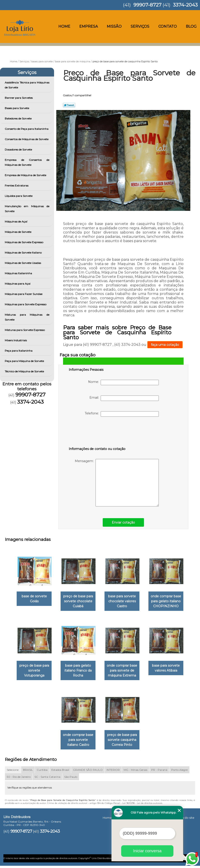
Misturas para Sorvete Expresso (25, 330)
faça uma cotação (165, 345)
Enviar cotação (123, 522)
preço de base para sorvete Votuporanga (32, 672)
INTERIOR (113, 773)
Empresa (89, 26)
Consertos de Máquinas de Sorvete (27, 139)
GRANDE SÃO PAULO (88, 773)
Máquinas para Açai (18, 284)
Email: (124, 398)
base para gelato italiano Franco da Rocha (77, 672)
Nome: (123, 382)
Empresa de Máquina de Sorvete (26, 175)
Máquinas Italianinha (19, 273)
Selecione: (13, 773)
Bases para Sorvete (17, 108)
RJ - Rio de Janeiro (19, 780)
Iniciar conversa (147, 851)
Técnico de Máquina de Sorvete (25, 371)
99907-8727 (147, 5)
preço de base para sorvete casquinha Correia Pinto (123, 743)
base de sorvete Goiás (32, 600)
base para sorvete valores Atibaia (169, 670)
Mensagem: (117, 483)
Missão (114, 26)
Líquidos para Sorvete (19, 196)
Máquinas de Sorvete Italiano (24, 253)
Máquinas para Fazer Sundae (24, 294)
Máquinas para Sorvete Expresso (26, 304)
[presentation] (97, 433)
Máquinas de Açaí (16, 221)
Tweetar (69, 105)
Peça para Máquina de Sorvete (25, 361)
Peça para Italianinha (19, 351)
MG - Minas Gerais (135, 773)
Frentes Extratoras (17, 186)
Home (64, 26)
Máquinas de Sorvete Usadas (23, 263)
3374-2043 (185, 5)
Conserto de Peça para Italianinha (27, 129)
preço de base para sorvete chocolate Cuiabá (77, 602)
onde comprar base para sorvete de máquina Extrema (123, 672)
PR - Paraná (159, 773)
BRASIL (28, 773)
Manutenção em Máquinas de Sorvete (27, 209)
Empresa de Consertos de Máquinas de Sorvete (27, 162)
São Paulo (71, 780)
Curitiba (42, 773)
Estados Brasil (60, 773)
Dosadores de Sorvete (19, 150)
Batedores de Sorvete (18, 118)
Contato (168, 26)
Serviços (140, 26)
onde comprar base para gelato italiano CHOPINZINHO (169, 602)
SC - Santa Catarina (47, 780)
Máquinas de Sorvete (18, 232)
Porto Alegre (179, 773)
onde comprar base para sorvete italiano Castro (77, 743)
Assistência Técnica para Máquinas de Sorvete (27, 85)
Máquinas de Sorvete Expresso (24, 242)
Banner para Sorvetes (19, 98)
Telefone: (122, 414)
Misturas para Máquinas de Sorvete (27, 317)
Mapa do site (185, 821)
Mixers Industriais (16, 340)
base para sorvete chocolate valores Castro (123, 602)
